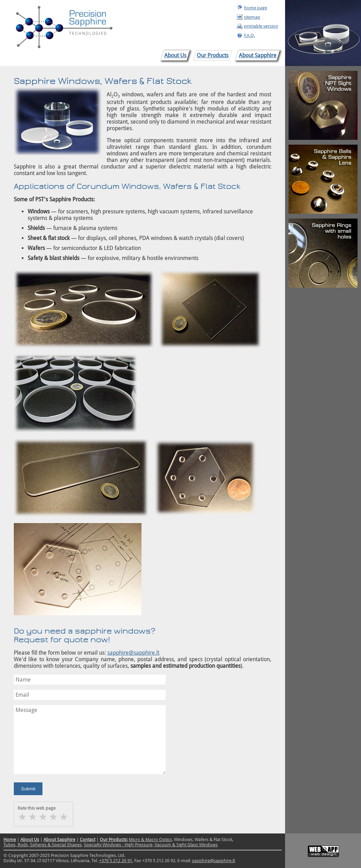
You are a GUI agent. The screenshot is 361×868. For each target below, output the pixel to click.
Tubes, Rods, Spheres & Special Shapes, (43, 845)
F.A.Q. (250, 35)
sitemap (252, 17)
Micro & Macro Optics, (151, 840)
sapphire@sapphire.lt (133, 653)
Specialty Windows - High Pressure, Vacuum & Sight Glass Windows (151, 845)
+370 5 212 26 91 (116, 861)
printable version (261, 26)
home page (256, 8)
